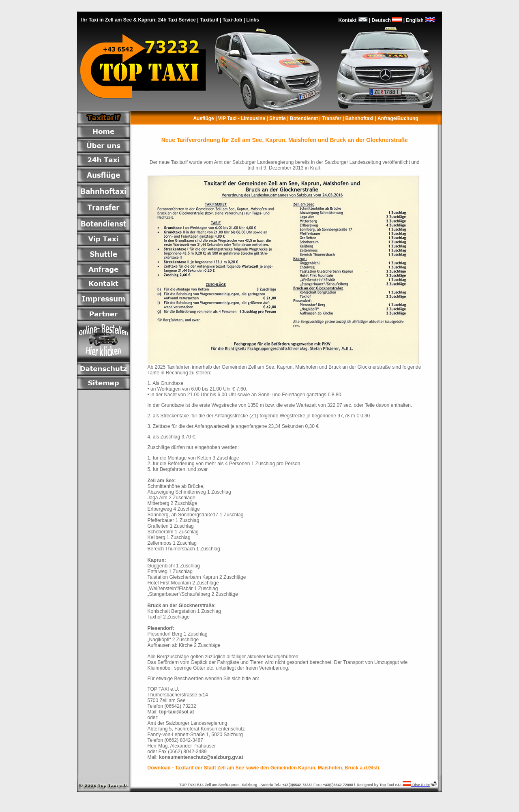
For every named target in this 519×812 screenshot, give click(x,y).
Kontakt (348, 20)
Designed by (368, 785)
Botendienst (303, 118)
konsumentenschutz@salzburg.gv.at (201, 757)
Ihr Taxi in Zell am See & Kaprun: (120, 20)
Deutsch (386, 20)
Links (252, 20)
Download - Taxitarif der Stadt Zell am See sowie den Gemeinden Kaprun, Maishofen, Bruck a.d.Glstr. (264, 768)
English (422, 20)
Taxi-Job (232, 20)
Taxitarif (209, 20)
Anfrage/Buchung (399, 118)
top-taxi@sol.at (176, 712)
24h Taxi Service (177, 20)
